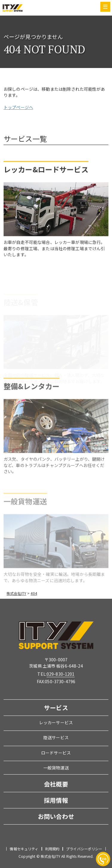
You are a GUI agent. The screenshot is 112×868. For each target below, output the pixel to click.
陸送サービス (56, 737)
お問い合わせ (56, 816)
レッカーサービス (56, 722)
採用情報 (56, 800)
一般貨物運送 (56, 768)
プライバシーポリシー (84, 849)
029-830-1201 (61, 674)
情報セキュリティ (24, 849)
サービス (56, 708)
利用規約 (52, 849)
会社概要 (56, 784)
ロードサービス (56, 753)
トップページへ (18, 109)
